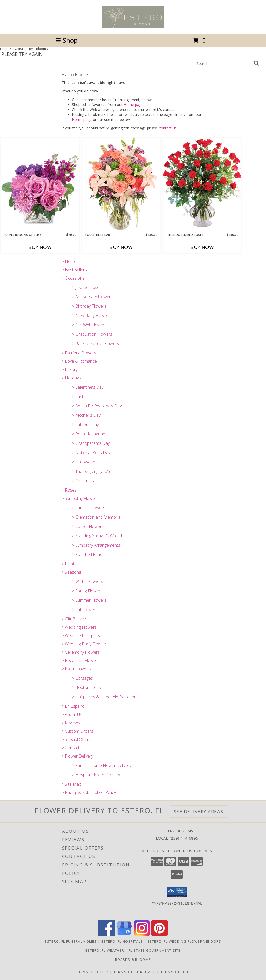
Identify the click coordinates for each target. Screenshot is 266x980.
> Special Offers (76, 739)
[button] (177, 892)
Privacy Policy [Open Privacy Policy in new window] (93, 972)
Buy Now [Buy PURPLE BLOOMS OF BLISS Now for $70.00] (40, 247)
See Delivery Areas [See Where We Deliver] (199, 812)
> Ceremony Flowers (81, 652)
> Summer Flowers (89, 600)
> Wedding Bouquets (81, 635)
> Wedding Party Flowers (84, 644)
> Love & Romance (79, 361)
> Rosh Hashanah (89, 434)
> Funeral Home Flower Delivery (102, 765)
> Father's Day (85, 425)
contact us (168, 128)
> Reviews (71, 723)
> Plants (69, 564)
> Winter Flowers (88, 581)
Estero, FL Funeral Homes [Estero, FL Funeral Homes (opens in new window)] (71, 941)
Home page (134, 105)
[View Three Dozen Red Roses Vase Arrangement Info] (202, 185)
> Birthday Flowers (89, 306)
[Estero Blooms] (133, 26)
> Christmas (83, 481)
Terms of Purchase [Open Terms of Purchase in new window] (135, 972)
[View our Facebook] (107, 935)
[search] (256, 63)
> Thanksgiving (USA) (91, 471)
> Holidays (71, 378)
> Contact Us (74, 748)
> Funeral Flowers (89, 508)
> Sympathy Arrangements (96, 545)
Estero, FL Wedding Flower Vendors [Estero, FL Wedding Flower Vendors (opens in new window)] (184, 941)
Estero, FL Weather (105, 950)
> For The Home (87, 554)
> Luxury (69, 369)
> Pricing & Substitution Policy (89, 792)
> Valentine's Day (88, 387)
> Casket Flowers (88, 526)
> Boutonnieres (86, 687)
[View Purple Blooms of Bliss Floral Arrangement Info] (40, 185)
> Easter (80, 396)
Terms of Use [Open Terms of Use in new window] (175, 972)
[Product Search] (224, 63)
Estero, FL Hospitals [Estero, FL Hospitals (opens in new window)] (122, 941)
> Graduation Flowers (92, 334)
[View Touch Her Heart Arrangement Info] (121, 185)
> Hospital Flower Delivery (96, 775)
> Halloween (84, 462)
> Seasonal (72, 572)
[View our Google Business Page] (124, 935)
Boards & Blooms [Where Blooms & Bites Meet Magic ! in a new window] (133, 959)
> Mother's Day (86, 415)
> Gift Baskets (74, 619)
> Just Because (86, 287)
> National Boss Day (91, 453)
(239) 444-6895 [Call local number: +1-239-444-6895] (184, 838)
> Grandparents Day (91, 443)
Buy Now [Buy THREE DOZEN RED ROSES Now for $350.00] (202, 247)
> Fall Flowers (85, 610)
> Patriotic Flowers (79, 353)
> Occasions (73, 278)
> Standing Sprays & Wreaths (99, 536)
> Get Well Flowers (89, 325)
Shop (66, 40)
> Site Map (71, 784)
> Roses (69, 490)
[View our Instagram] (142, 935)
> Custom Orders (77, 731)
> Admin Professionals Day (97, 406)
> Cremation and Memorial (97, 517)
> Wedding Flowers (79, 627)
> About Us (72, 714)
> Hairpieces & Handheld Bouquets (105, 697)
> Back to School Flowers (95, 343)
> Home (69, 261)
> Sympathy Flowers (80, 498)
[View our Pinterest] (159, 935)
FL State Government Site (155, 950)
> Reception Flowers (81, 660)
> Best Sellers (74, 270)
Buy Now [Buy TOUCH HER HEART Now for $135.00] (121, 247)
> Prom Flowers (76, 669)
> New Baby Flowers (91, 315)
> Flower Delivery (77, 756)
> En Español (74, 706)
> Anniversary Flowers (92, 297)
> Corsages (82, 678)
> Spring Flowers (87, 591)
